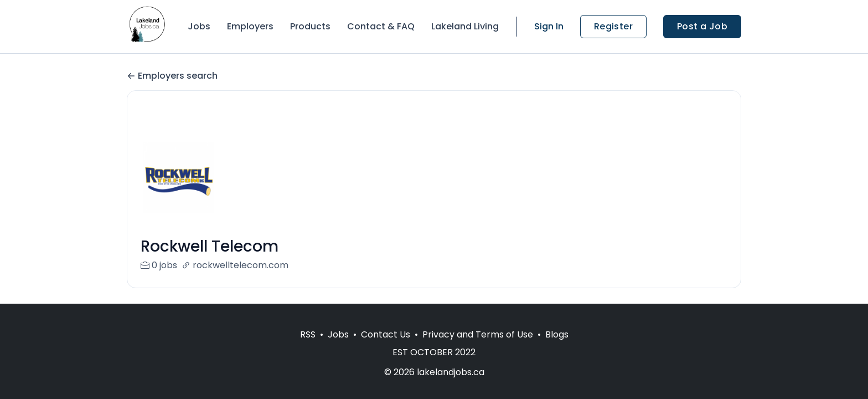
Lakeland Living (465, 26)
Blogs (557, 334)
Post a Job (702, 26)
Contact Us (386, 334)
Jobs (199, 26)
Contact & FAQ (381, 26)
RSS (308, 334)
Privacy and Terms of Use (478, 334)
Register (613, 26)
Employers (250, 26)
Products (310, 26)
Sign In (549, 26)
